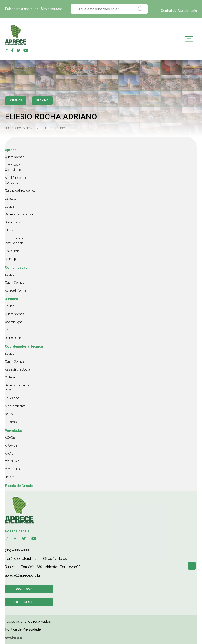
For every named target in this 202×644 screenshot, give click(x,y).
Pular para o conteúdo (22, 9)
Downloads (13, 222)
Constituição (14, 322)
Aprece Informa (16, 290)
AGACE (10, 438)
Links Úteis (12, 251)
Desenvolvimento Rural (17, 388)
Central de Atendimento (179, 11)
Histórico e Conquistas (13, 167)
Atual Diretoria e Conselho (16, 180)
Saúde (9, 414)
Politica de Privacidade (23, 629)
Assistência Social (18, 369)
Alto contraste (51, 9)
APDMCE (11, 446)
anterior (16, 101)
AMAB (9, 453)
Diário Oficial (14, 338)
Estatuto (11, 198)
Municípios (13, 259)
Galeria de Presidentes (20, 191)
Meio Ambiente (15, 406)
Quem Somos (15, 157)
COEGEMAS (13, 461)
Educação (12, 398)
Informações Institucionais (14, 241)
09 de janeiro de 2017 (22, 128)
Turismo (11, 422)
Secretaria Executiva (19, 214)
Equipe (9, 206)
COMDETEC (13, 469)
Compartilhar (55, 128)
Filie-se (10, 230)
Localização (24, 589)
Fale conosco (24, 602)
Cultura (10, 377)
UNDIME (10, 477)
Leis (8, 330)
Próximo (42, 101)
